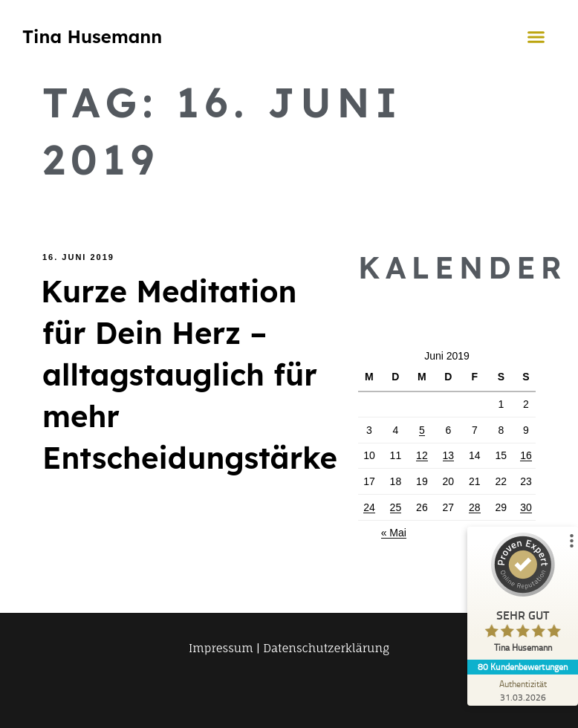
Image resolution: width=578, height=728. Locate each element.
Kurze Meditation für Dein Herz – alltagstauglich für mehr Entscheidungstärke (189, 374)
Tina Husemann (92, 36)
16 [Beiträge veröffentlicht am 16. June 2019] (526, 455)
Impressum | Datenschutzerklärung (289, 648)
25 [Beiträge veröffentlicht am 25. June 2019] (396, 507)
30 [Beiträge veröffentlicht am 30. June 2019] (526, 507)
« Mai (394, 533)
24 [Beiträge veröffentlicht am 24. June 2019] (369, 507)
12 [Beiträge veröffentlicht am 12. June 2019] (422, 455)
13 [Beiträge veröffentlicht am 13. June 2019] (449, 455)
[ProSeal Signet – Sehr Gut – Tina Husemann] (522, 596)
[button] (536, 36)
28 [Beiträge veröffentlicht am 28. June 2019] (475, 507)
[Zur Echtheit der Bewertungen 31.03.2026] (522, 690)
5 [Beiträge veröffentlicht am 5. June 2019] (422, 430)
